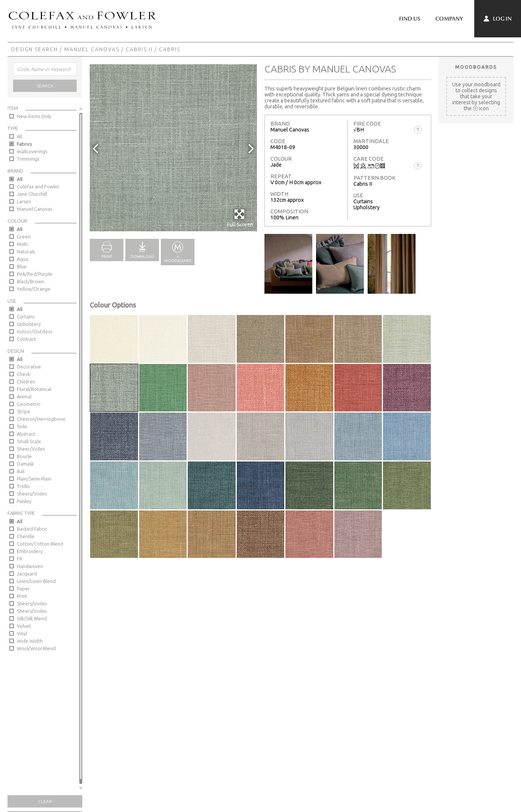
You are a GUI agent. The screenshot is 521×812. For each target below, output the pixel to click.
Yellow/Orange (34, 289)
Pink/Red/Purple (35, 274)
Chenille (26, 536)
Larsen (24, 201)
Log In (498, 19)
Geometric (29, 404)
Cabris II (139, 49)
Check (23, 374)
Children (26, 382)
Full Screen (240, 218)
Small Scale (29, 441)
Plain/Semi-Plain (34, 479)
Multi (22, 244)
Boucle (24, 456)
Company (449, 19)
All (19, 136)
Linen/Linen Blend (36, 581)
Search (45, 86)
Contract (26, 339)
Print (22, 596)
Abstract (26, 434)
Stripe (24, 411)
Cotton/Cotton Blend (40, 544)
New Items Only (34, 116)
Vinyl (22, 633)
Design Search (35, 49)
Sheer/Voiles (31, 449)
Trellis (23, 486)
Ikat (21, 471)
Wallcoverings (32, 151)
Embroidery (30, 551)
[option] (173, 148)
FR (20, 559)
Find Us (410, 19)
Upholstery (29, 324)
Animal (24, 396)
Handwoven (30, 566)
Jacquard (27, 574)
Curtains (26, 317)
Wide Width (30, 641)
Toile (22, 426)
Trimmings (28, 159)
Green (24, 237)
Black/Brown (30, 281)
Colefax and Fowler (38, 186)
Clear (45, 801)
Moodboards (476, 67)
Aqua (22, 259)
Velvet (24, 626)
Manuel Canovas (92, 49)
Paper (23, 589)
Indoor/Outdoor (35, 331)
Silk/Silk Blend (32, 618)
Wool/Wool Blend (36, 648)
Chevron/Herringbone (41, 419)
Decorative (29, 367)
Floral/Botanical (34, 389)
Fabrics (24, 144)
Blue (22, 266)
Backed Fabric (32, 529)
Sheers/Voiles (32, 494)
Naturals (26, 251)
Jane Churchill (32, 194)
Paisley (24, 501)
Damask (25, 464)
